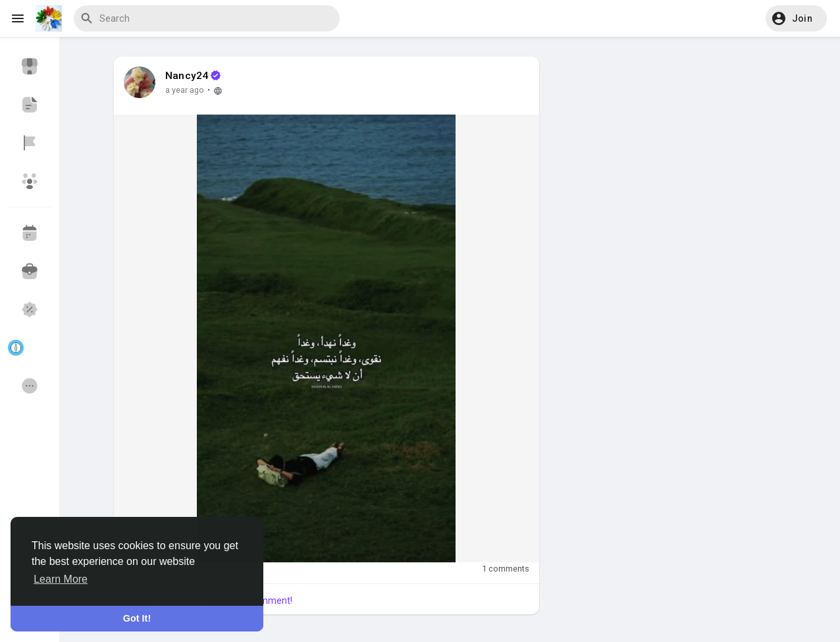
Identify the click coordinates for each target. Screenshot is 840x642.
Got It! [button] (137, 618)
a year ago (185, 90)
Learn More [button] (61, 579)
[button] (796, 18)
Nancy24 (187, 76)
